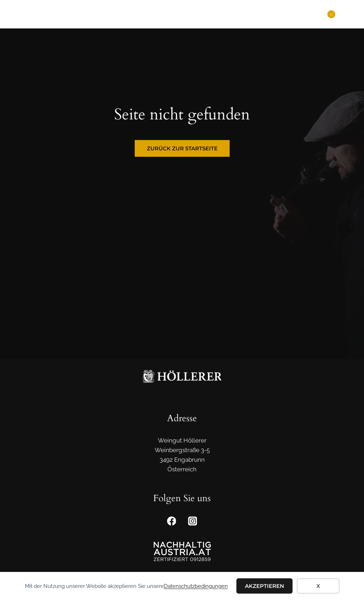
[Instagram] (192, 521)
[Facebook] (172, 521)
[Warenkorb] (328, 14)
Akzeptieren (264, 586)
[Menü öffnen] (347, 14)
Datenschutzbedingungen (196, 586)
